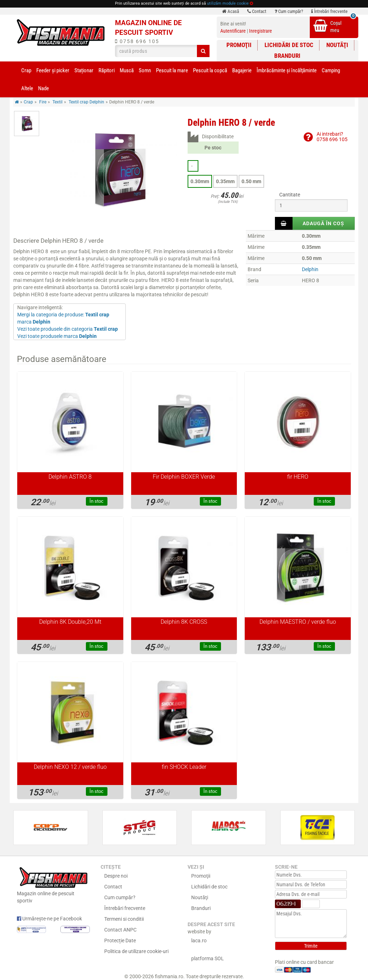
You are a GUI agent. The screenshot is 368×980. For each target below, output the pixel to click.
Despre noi (116, 876)
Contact (257, 11)
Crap (26, 70)
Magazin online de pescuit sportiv (53, 884)
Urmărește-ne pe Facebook (49, 919)
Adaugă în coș (323, 223)
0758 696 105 (137, 41)
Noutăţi (337, 45)
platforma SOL (208, 958)
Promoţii (239, 45)
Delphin (310, 269)
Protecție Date (120, 940)
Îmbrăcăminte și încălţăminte (287, 70)
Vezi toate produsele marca (57, 336)
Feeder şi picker (53, 70)
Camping (331, 70)
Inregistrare (261, 31)
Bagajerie (242, 70)
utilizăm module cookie (228, 3)
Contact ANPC (120, 930)
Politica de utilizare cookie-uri (136, 951)
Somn (145, 70)
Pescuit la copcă (210, 70)
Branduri (287, 56)
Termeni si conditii (124, 919)
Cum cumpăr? (289, 11)
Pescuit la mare (172, 70)
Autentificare (233, 31)
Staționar (84, 70)
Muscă (127, 70)
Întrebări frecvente (329, 11)
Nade (43, 88)
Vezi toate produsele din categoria (68, 329)
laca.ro (199, 940)
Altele (27, 88)
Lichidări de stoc (289, 45)
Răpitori (107, 70)
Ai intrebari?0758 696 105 (332, 137)
